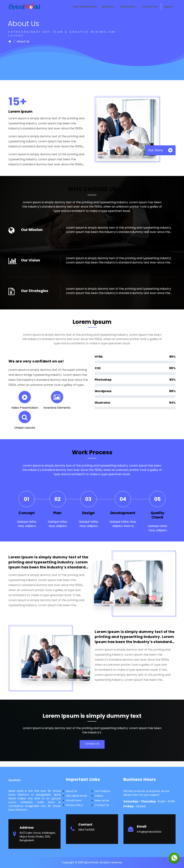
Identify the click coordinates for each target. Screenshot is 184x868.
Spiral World (92, 862)
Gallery (99, 796)
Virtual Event (74, 800)
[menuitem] (85, 7)
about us (72, 791)
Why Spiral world (76, 796)
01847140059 (86, 830)
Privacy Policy (74, 805)
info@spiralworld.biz (149, 832)
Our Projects (102, 791)
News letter (102, 800)
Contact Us (92, 744)
